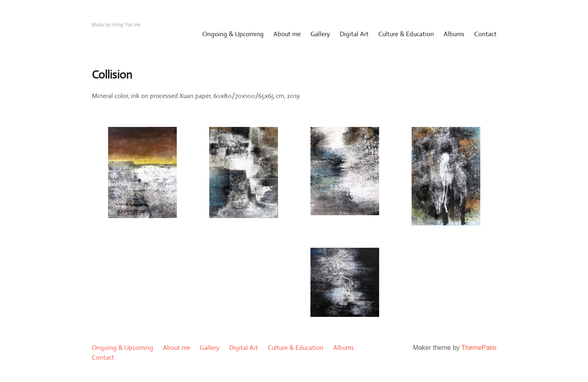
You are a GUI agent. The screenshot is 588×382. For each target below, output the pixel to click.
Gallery (320, 34)
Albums (454, 34)
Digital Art (354, 34)
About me (287, 34)
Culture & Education (406, 34)
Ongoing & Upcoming (233, 34)
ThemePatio (479, 348)
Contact (485, 34)
